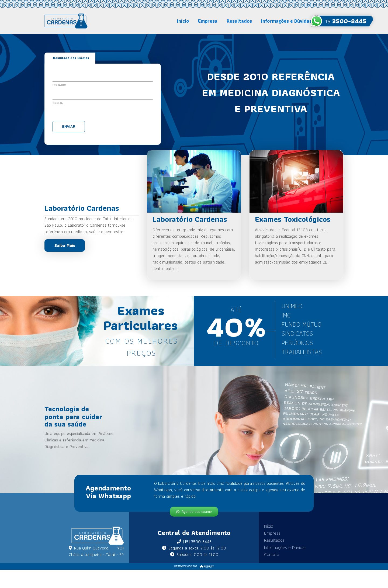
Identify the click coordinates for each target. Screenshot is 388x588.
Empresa (208, 21)
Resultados (239, 21)
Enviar (69, 126)
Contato (266, 552)
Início (183, 21)
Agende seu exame (194, 509)
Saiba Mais (65, 245)
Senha (58, 103)
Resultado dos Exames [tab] (71, 58)
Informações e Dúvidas (286, 21)
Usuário (59, 85)
